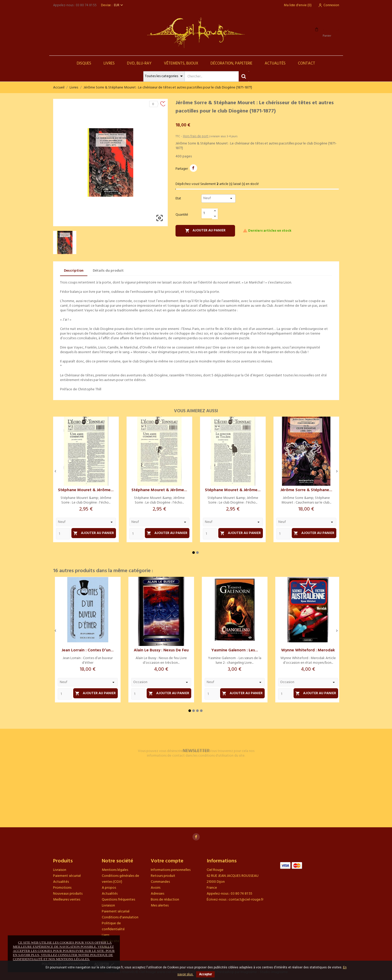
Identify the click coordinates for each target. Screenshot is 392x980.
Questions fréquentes (118, 900)
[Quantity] (63, 534)
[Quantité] (207, 213)
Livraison (60, 870)
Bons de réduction (165, 900)
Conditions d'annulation (120, 917)
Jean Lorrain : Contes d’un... (88, 650)
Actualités (275, 63)
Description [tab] (74, 271)
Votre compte (167, 861)
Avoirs (156, 888)
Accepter (205, 974)
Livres (109, 63)
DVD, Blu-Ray (139, 63)
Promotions (62, 888)
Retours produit (163, 876)
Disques (84, 63)
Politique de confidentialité (113, 926)
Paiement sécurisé (67, 876)
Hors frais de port (196, 136)
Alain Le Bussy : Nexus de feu (161, 650)
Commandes (160, 882)
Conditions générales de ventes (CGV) (120, 879)
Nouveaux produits (68, 894)
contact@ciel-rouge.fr (246, 900)
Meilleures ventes (67, 900)
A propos (109, 888)
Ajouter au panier (205, 230)
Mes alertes (160, 906)
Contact (307, 63)
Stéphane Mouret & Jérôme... (86, 490)
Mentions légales (115, 870)
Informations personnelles (171, 870)
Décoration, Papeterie (231, 63)
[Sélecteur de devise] (119, 5)
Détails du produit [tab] (108, 271)
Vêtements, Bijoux (181, 63)
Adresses (157, 894)
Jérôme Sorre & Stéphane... (306, 490)
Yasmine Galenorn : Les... (235, 650)
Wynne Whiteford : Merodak (308, 650)
